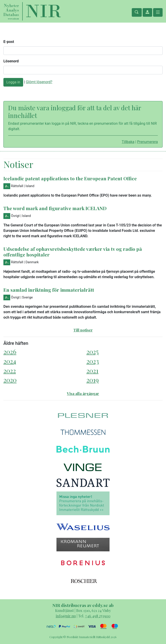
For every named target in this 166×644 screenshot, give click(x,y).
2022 (10, 370)
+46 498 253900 (98, 616)
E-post (9, 42)
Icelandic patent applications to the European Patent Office (70, 178)
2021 (92, 370)
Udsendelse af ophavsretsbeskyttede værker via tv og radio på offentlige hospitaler (73, 252)
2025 (93, 351)
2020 (10, 380)
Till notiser (83, 330)
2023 (93, 361)
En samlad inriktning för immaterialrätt (49, 290)
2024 (10, 361)
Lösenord (11, 61)
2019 (93, 380)
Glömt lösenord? (39, 82)
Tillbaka (128, 142)
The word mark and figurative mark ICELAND (55, 208)
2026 (10, 351)
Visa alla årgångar (83, 394)
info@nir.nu (66, 616)
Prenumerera (147, 142)
